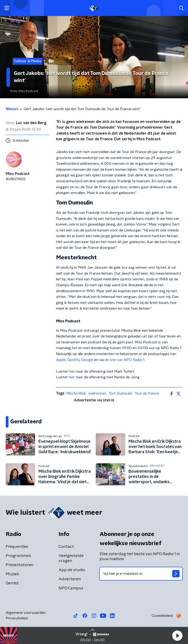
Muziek (12, 574)
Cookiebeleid (162, 616)
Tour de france (147, 393)
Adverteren (70, 579)
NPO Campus (71, 588)
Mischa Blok (76, 393)
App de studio (72, 570)
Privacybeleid (17, 618)
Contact (66, 547)
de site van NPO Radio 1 (125, 360)
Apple (61, 360)
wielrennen (97, 393)
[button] (177, 636)
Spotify (73, 360)
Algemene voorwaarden (26, 613)
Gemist (12, 583)
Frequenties (17, 547)
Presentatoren (20, 565)
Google (87, 360)
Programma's (18, 556)
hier (72, 371)
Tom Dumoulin (120, 393)
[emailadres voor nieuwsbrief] (141, 574)
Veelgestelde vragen (71, 558)
